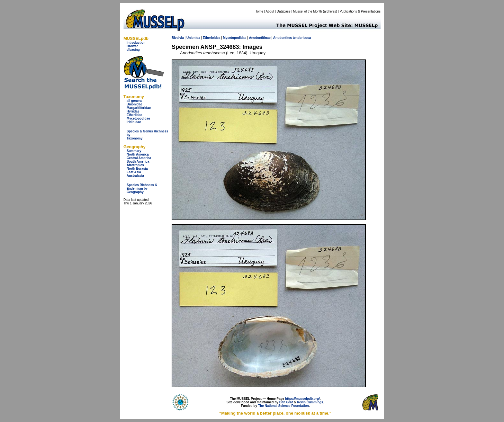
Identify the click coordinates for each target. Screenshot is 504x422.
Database (284, 11)
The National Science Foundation (283, 406)
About (270, 11)
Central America (139, 158)
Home (259, 11)
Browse (132, 46)
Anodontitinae (260, 38)
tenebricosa (302, 38)
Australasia (135, 176)
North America (138, 154)
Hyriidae (133, 111)
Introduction (136, 43)
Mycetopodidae (138, 118)
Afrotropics (135, 165)
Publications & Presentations (360, 11)
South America (138, 162)
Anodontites (283, 38)
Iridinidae (134, 122)
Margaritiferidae (139, 108)
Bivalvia (178, 38)
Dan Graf (286, 402)
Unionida (193, 38)
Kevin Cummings (310, 402)
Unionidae (134, 104)
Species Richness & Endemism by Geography (142, 189)
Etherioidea (212, 38)
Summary (134, 151)
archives (330, 11)
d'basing (133, 50)
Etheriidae (134, 115)
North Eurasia (137, 169)
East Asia (134, 172)
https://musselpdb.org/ (302, 399)
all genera (134, 101)
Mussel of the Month (308, 11)
